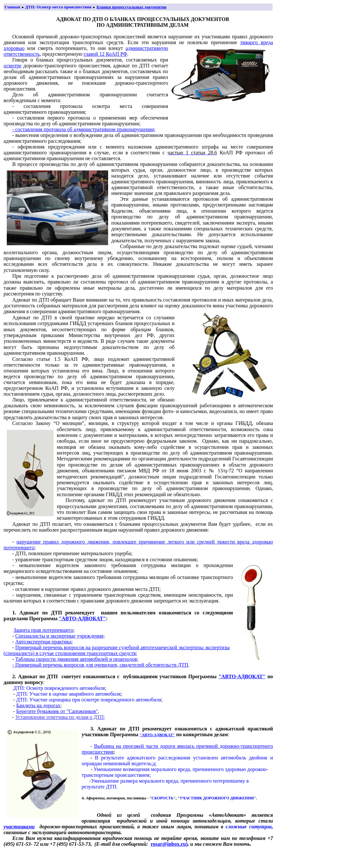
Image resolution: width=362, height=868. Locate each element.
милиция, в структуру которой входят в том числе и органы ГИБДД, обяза (178, 423)
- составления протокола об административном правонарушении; (84, 129)
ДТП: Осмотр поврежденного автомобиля (59, 688)
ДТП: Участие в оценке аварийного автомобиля (68, 694)
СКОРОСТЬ (163, 798)
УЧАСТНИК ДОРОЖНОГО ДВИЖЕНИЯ (217, 798)
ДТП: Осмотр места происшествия (58, 7)
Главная (12, 7)
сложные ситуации (249, 827)
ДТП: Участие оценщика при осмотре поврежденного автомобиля (89, 700)
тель (71, 264)
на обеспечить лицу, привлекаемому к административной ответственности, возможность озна (165, 426)
